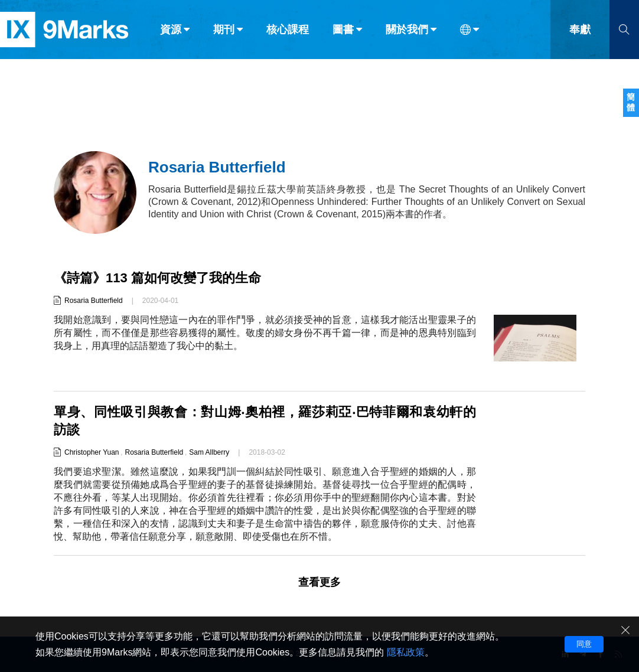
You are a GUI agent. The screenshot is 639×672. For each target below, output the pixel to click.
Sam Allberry (209, 452)
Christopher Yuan (92, 452)
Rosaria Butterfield (94, 301)
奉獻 (580, 34)
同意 (584, 644)
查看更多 (319, 582)
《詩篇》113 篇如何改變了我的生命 (157, 278)
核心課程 (288, 34)
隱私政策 (406, 652)
